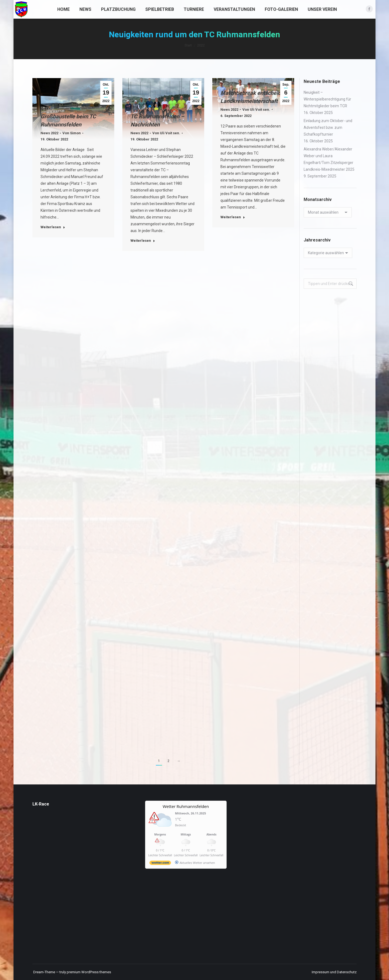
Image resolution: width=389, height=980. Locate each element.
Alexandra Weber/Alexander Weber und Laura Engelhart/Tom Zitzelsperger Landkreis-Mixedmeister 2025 (329, 159)
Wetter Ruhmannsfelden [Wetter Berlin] (186, 806)
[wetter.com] (160, 864)
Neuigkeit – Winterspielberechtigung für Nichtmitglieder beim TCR (327, 99)
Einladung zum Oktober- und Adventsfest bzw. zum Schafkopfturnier (328, 127)
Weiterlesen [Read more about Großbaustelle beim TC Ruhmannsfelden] (53, 227)
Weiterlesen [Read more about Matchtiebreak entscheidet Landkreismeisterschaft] (233, 217)
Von (72, 133)
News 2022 (49, 133)
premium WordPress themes (89, 972)
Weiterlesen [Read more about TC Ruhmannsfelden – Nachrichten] (143, 241)
